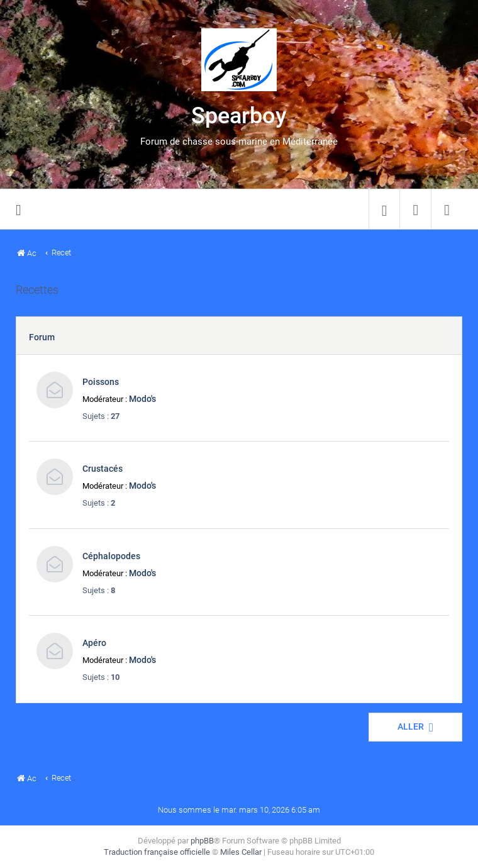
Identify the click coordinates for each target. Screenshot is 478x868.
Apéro (94, 643)
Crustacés (103, 469)
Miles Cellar (241, 852)
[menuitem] (384, 209)
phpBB (202, 841)
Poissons (101, 382)
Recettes (37, 290)
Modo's (142, 399)
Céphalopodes (111, 556)
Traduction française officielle (157, 852)
